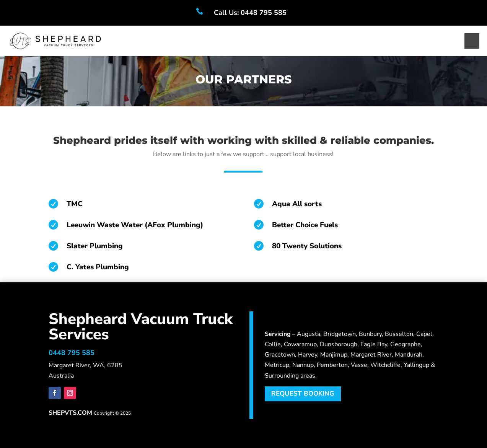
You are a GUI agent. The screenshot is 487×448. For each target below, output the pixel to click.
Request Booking (303, 393)
